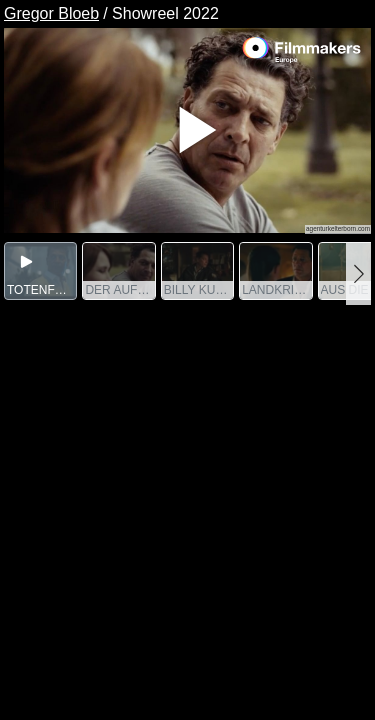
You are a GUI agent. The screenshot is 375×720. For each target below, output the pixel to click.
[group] (40, 271)
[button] (358, 273)
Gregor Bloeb (51, 13)
